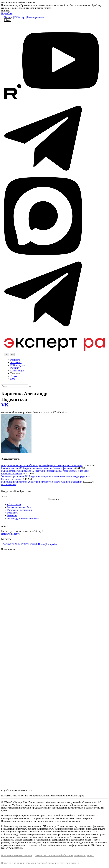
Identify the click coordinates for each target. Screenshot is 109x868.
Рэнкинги (15, 368)
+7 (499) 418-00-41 (30, 544)
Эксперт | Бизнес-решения (31, 17)
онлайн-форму (77, 796)
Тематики (15, 373)
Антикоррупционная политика (23, 518)
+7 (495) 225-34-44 (11, 544)
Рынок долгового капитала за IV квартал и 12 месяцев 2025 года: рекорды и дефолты (45, 471)
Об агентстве (14, 505)
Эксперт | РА (11, 17)
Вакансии (12, 515)
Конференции (17, 371)
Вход (8, 20)
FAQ (13, 379)
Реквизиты (13, 513)
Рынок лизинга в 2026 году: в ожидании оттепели (27, 468)
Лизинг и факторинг (63, 468)
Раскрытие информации (20, 510)
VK (5, 405)
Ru (12, 354)
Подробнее (7, 13)
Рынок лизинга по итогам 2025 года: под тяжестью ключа (31, 482)
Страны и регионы (73, 465)
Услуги (14, 376)
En (7, 354)
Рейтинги (15, 360)
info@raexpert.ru (49, 544)
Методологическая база (19, 507)
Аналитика (16, 362)
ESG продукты (18, 365)
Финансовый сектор (12, 474)
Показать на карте (10, 534)
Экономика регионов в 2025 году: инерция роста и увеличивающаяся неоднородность (45, 476)
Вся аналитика (9, 484)
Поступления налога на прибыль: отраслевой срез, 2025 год (32, 465)
